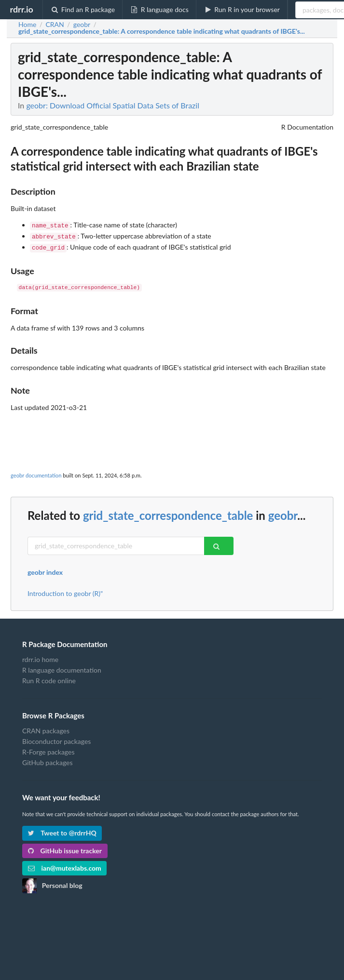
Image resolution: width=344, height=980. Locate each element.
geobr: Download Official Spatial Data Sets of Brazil (113, 105)
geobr (283, 512)
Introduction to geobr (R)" (65, 591)
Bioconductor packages (56, 738)
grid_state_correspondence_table (168, 512)
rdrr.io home (40, 657)
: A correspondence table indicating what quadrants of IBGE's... (162, 31)
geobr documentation (36, 472)
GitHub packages (48, 760)
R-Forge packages (48, 749)
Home (27, 25)
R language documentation (62, 667)
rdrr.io (21, 9)
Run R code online (49, 678)
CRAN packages (46, 728)
